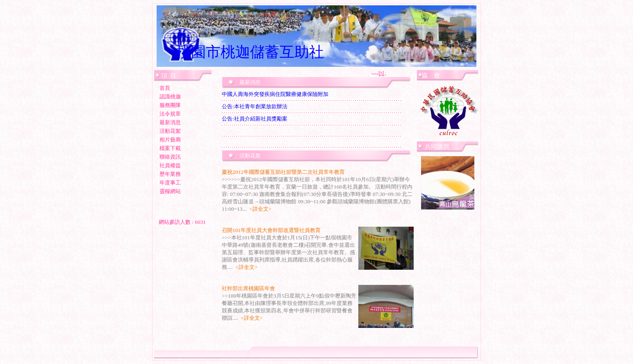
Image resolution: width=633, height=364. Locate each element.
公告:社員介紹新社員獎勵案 (255, 119)
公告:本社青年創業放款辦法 (255, 106)
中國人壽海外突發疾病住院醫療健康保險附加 (275, 94)
